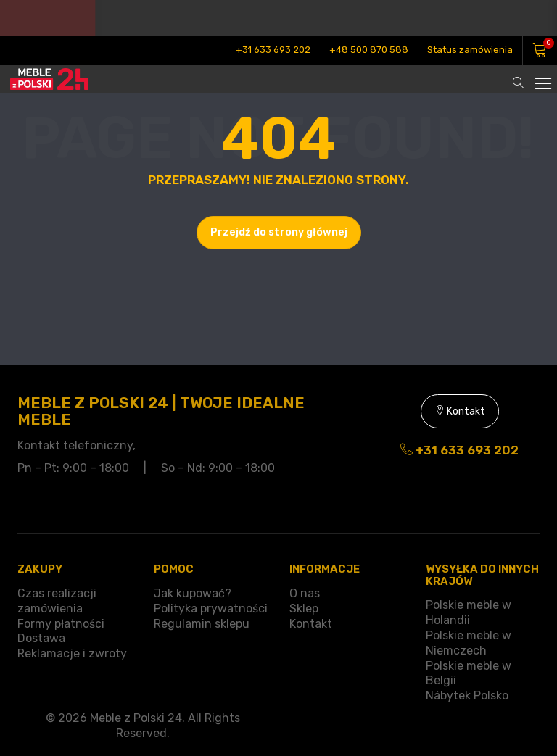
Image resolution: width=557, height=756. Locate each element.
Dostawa (41, 638)
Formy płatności (61, 624)
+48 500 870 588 (369, 50)
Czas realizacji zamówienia (57, 601)
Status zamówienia (470, 50)
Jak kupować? (193, 593)
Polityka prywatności (211, 608)
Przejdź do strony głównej (279, 232)
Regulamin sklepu (202, 624)
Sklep (304, 608)
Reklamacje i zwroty (72, 653)
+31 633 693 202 (273, 50)
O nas (305, 593)
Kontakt (460, 411)
